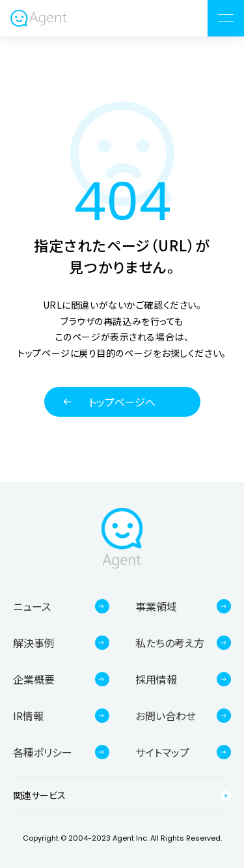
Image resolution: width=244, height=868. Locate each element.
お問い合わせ (166, 716)
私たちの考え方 (170, 643)
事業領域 (156, 606)
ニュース (32, 606)
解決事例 (34, 643)
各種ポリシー (43, 752)
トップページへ (122, 402)
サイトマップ (162, 752)
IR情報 (28, 716)
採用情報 (156, 679)
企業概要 (34, 679)
